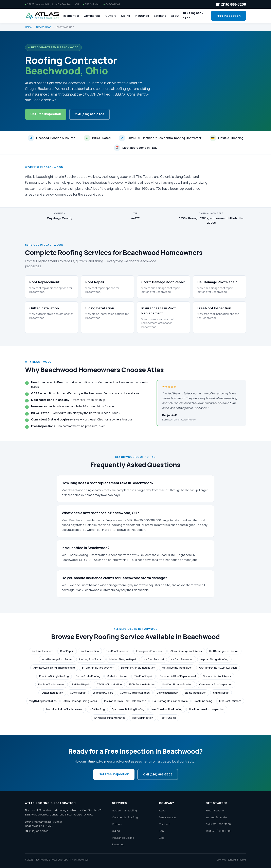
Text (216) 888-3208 (219, 831)
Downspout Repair (167, 693)
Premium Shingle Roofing (54, 676)
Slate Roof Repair (117, 676)
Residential (71, 16)
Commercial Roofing (125, 817)
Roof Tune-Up (168, 718)
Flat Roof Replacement (51, 684)
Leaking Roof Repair (91, 659)
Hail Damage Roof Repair (224, 651)
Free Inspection (229, 16)
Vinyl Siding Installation (43, 701)
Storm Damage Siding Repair (80, 701)
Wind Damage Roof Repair (57, 659)
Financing (118, 844)
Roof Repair (67, 651)
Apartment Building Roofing (128, 709)
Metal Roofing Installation (177, 668)
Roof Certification (143, 718)
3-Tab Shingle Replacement (98, 668)
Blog (162, 838)
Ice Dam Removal (154, 659)
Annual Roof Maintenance (110, 718)
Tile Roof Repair (143, 676)
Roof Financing (203, 701)
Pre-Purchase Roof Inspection (207, 709)
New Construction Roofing (167, 709)
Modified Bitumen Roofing (177, 684)
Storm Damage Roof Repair (186, 651)
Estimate (160, 16)
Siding (126, 16)
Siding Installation (196, 693)
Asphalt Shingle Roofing (214, 659)
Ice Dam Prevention (182, 659)
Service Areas (44, 27)
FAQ (161, 831)
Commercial (92, 16)
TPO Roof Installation (109, 684)
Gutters (111, 16)
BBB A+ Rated (97, 138)
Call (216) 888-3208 (89, 114)
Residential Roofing (124, 810)
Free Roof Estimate (230, 701)
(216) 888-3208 (39, 831)
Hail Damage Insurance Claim (170, 701)
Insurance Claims (123, 838)
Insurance (142, 16)
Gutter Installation (52, 693)
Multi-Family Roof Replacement (65, 709)
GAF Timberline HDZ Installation (218, 668)
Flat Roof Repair (81, 684)
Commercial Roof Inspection (216, 684)
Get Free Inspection (46, 114)
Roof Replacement (43, 651)
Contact (164, 824)
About (175, 16)
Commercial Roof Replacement (178, 676)
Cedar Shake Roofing (88, 676)
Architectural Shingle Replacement (54, 668)
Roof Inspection (90, 651)
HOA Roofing (97, 709)
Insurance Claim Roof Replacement (125, 701)
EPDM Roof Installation (142, 684)
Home (28, 27)
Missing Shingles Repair (123, 659)
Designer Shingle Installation (138, 668)
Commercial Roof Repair (217, 676)
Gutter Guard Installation (135, 693)
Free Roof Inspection (118, 651)
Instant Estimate (216, 817)
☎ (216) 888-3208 (231, 4)
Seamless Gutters (103, 693)
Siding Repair (221, 693)
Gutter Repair (78, 693)
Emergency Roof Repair (150, 651)
